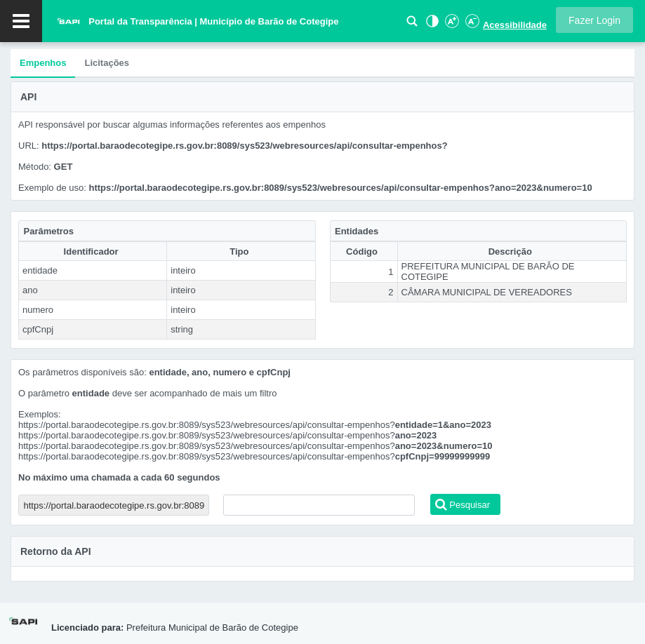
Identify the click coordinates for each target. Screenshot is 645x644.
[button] (594, 20)
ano (30, 290)
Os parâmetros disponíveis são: (84, 372)
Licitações (107, 63)
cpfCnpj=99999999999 (443, 456)
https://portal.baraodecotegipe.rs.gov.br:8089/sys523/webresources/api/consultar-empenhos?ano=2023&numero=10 (340, 188)
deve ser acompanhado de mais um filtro (195, 393)
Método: (36, 167)
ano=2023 (416, 435)
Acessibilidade (515, 25)
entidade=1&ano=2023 (443, 425)
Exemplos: (40, 414)
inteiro (183, 270)
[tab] (43, 63)
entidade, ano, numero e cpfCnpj (220, 372)
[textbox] (319, 505)
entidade (40, 270)
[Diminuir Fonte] (471, 25)
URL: (30, 146)
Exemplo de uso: (53, 188)
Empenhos (43, 63)
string (182, 329)
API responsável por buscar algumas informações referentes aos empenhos (172, 125)
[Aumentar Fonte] (451, 25)
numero (38, 310)
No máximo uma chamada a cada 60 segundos (119, 477)
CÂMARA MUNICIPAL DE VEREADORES (487, 292)
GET (64, 167)
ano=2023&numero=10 (444, 446)
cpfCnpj (38, 329)
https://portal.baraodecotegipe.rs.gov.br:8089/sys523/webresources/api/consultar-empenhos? (244, 146)
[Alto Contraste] (431, 25)
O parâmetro (44, 393)
